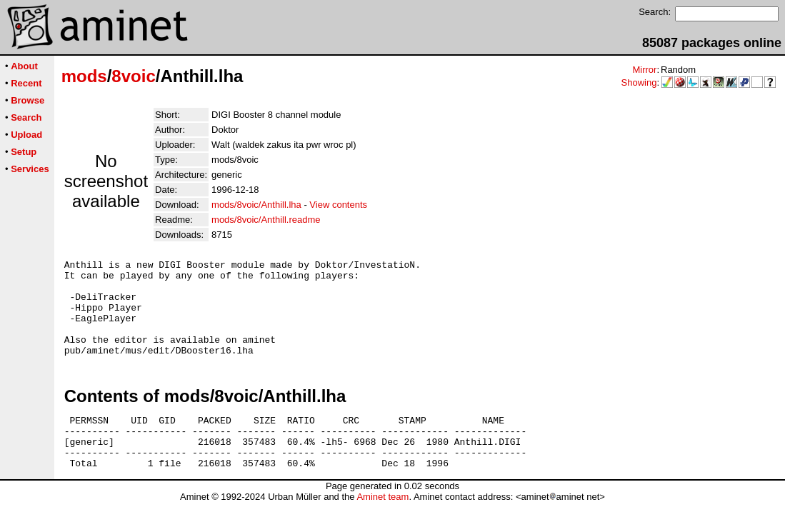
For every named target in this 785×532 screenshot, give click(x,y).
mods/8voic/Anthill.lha (256, 205)
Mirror (644, 70)
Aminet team (382, 527)
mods (84, 76)
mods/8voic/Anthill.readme (266, 220)
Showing (639, 82)
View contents (338, 205)
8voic (133, 76)
